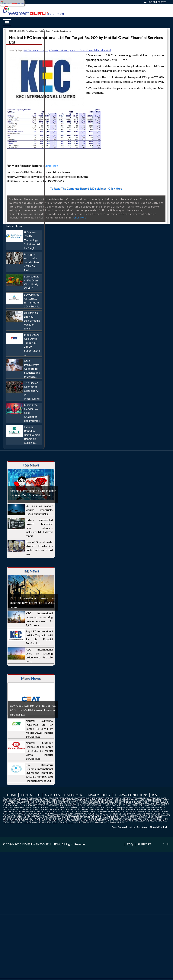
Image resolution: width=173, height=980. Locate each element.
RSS (154, 795)
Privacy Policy (98, 795)
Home (12, 795)
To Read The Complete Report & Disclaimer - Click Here (86, 188)
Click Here (51, 166)
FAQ (130, 844)
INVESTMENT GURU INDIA (41, 844)
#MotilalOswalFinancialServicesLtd (91, 50)
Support (144, 844)
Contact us (31, 795)
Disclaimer (73, 795)
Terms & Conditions (131, 795)
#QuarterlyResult (59, 50)
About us (52, 795)
